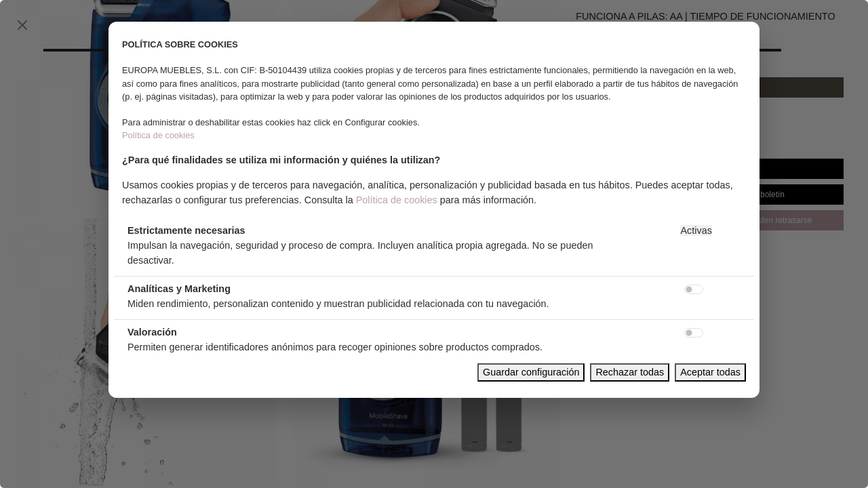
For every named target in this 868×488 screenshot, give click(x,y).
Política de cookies (158, 135)
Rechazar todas (630, 372)
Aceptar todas (710, 372)
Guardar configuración (531, 372)
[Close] (22, 25)
